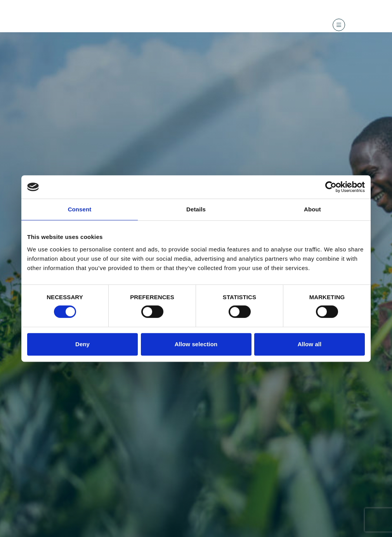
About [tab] (312, 209)
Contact (299, 5)
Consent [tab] (80, 209)
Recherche (271, 5)
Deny (82, 344)
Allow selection (196, 344)
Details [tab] (196, 209)
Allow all (310, 344)
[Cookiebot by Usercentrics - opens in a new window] (331, 187)
